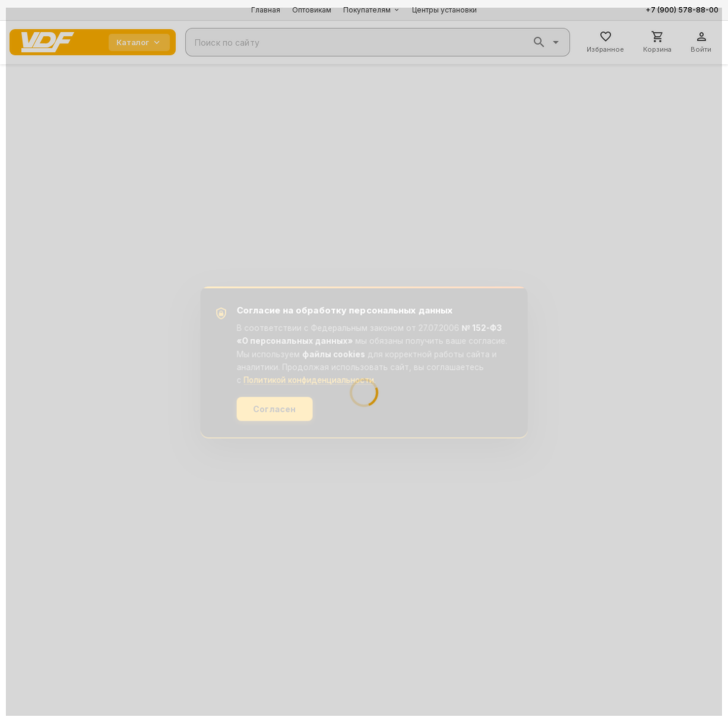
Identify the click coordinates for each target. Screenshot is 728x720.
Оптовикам (312, 10)
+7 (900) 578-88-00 (682, 10)
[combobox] (378, 42)
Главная (266, 10)
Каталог (139, 42)
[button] (539, 42)
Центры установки (444, 10)
